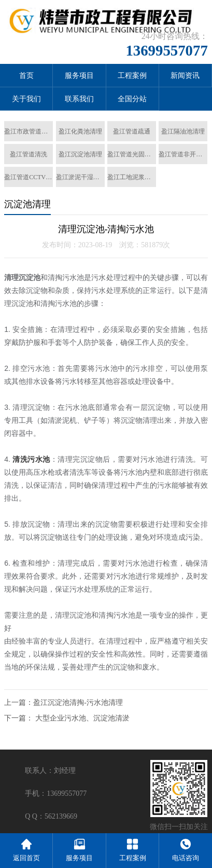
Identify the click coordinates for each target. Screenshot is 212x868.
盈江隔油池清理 (183, 131)
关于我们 (26, 99)
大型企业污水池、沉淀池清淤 (82, 718)
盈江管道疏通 (132, 131)
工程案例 (132, 76)
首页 (26, 76)
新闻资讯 (185, 76)
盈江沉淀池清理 (80, 154)
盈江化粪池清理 (80, 131)
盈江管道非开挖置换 (183, 154)
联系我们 (79, 99)
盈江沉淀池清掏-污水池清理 (78, 703)
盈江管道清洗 (29, 154)
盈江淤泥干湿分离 (80, 177)
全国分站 (132, 99)
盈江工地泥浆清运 (132, 177)
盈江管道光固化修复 (132, 154)
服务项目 (79, 76)
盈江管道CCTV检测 (29, 177)
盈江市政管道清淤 (29, 131)
